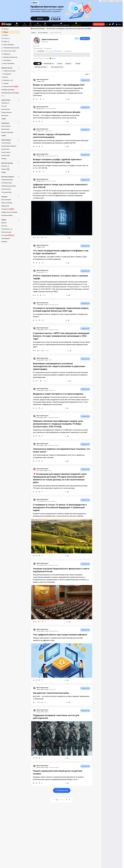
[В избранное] (41, 99)
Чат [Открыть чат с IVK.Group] (77, 39)
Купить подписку (99, 24)
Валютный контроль (51, 181)
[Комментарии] (34, 99)
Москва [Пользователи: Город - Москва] (69, 51)
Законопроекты (52, 501)
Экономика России (53, 305)
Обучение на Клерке (41, 67)
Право (50, 471)
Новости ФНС (48, 131)
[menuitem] (10, 29)
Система (25, 24)
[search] (107, 24)
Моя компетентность (57, 67)
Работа (45, 24)
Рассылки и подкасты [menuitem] (10, 177)
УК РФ (51, 360)
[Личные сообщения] (110, 24)
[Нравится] (37, 99)
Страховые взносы (53, 330)
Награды (69, 64)
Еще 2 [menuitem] (3, 96)
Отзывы (60, 64)
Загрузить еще (62, 790)
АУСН (46, 272)
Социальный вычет (54, 767)
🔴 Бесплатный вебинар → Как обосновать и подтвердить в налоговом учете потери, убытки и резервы (61, 29)
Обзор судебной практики (52, 156)
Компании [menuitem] (10, 197)
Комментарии (49, 64)
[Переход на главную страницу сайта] (6, 24)
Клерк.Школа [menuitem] (10, 123)
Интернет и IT (53, 390)
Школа (30, 24)
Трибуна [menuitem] (10, 220)
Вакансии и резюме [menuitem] (10, 163)
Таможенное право (53, 418)
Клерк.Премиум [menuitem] (10, 140)
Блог (37, 64)
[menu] (11, 46)
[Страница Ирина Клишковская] (34, 80)
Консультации (38, 24)
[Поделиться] (43, 99)
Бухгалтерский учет (54, 631)
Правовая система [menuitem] (10, 68)
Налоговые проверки (50, 109)
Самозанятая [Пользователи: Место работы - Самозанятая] (58, 51)
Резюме (78, 64)
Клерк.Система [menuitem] (10, 100)
